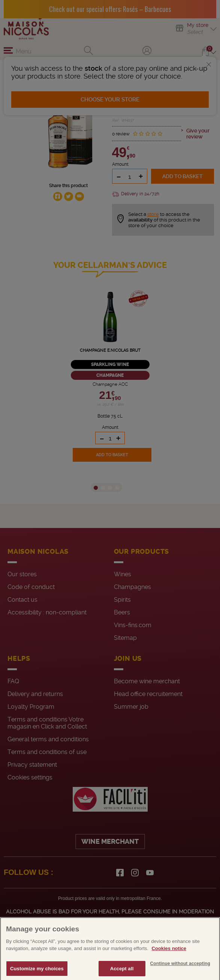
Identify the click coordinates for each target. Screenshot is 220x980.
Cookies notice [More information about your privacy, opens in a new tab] (169, 958)
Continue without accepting (180, 973)
